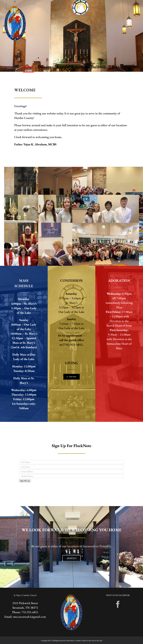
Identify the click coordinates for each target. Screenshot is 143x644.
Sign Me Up (25, 481)
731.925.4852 (30, 612)
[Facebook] (118, 604)
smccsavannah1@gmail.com (29, 617)
